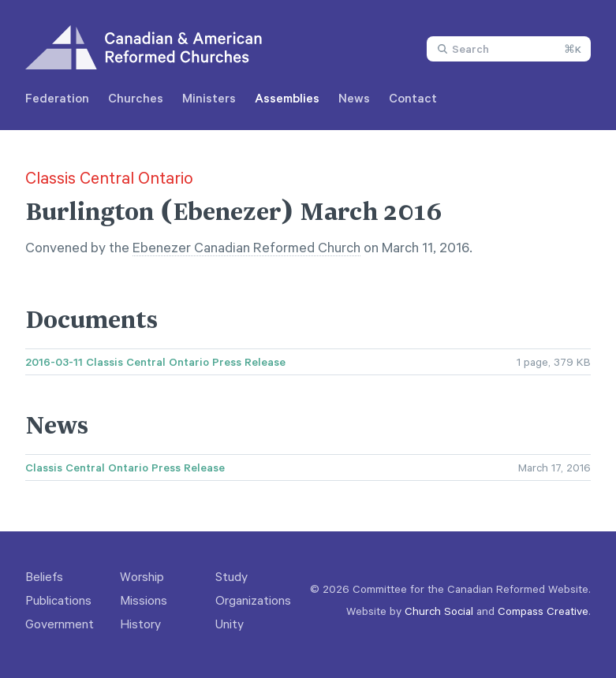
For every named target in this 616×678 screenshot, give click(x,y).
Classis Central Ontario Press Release (125, 468)
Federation (57, 98)
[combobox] (509, 49)
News (354, 98)
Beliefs (44, 576)
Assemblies (287, 98)
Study (231, 576)
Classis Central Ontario (109, 177)
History (140, 624)
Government (60, 624)
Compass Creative (543, 611)
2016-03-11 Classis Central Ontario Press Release (155, 362)
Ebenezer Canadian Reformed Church (246, 247)
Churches (136, 98)
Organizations (253, 600)
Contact (413, 98)
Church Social (439, 611)
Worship (142, 576)
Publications (58, 600)
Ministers (209, 98)
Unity (230, 624)
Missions (144, 600)
